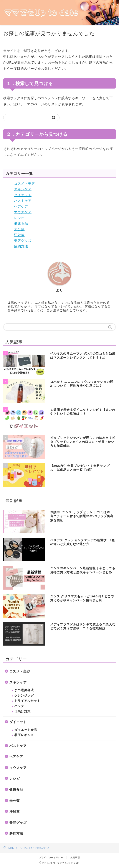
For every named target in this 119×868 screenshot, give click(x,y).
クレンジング (24, 696)
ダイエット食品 (26, 730)
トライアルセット (27, 701)
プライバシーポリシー (51, 857)
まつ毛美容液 (24, 690)
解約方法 (21, 246)
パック (19, 706)
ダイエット (23, 195)
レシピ (19, 218)
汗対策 (19, 235)
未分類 (19, 229)
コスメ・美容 (25, 183)
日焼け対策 (22, 711)
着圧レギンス (24, 735)
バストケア (23, 201)
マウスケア (23, 212)
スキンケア (23, 189)
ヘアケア (21, 206)
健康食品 (21, 223)
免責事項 (75, 857)
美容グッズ (23, 241)
